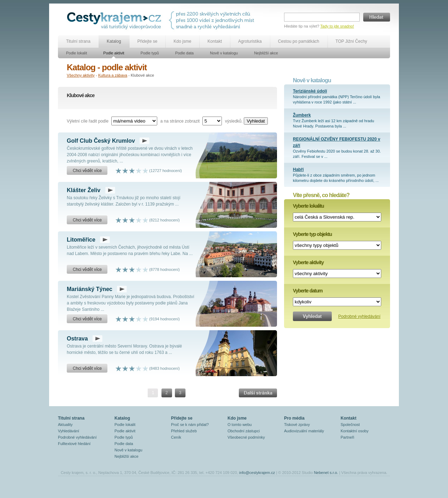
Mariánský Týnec (90, 289)
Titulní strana (78, 41)
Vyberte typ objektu (312, 234)
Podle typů (150, 53)
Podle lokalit (76, 53)
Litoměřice (81, 240)
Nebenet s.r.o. (326, 473)
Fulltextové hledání (74, 444)
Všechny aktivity (81, 75)
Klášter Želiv (84, 190)
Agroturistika (250, 41)
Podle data (185, 53)
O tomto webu (240, 425)
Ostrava (77, 339)
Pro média (294, 418)
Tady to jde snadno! (337, 26)
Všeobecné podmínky (246, 437)
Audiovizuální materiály (304, 431)
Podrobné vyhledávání (359, 316)
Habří (298, 170)
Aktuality (65, 425)
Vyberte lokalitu (308, 206)
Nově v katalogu (224, 53)
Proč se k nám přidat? (190, 425)
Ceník (176, 437)
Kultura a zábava (113, 75)
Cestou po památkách (299, 41)
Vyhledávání (69, 431)
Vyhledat (256, 121)
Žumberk (302, 115)
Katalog (114, 41)
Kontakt (215, 41)
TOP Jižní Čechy (352, 41)
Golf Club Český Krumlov (101, 141)
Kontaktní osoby (355, 431)
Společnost (350, 425)
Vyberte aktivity (308, 262)
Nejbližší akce (266, 53)
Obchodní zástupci (244, 431)
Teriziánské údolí (310, 91)
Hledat (377, 17)
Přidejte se (148, 41)
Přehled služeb (184, 431)
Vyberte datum (308, 291)
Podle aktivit (114, 53)
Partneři (347, 437)
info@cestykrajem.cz (257, 473)
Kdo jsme (182, 41)
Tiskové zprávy (297, 425)
